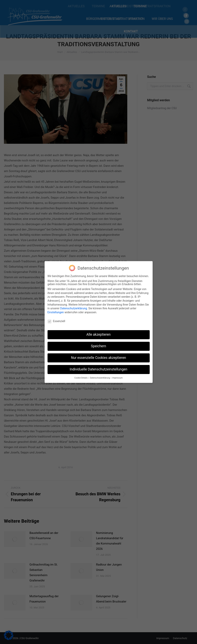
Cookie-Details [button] (81, 376)
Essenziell (56, 319)
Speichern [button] (98, 344)
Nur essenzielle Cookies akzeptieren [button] (98, 356)
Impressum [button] (118, 376)
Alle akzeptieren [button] (99, 333)
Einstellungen (56, 310)
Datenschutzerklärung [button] (100, 376)
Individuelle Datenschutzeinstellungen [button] (98, 367)
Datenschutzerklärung (73, 306)
